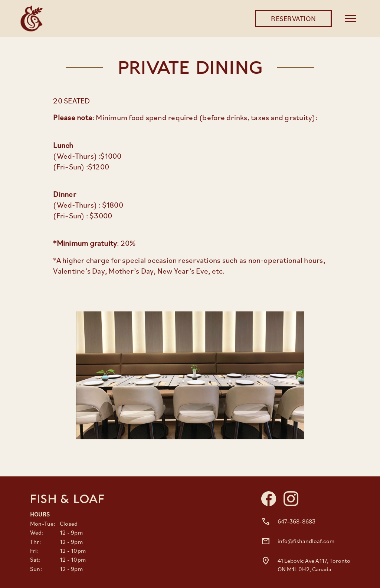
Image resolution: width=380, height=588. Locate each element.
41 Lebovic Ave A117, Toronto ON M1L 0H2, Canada (314, 565)
